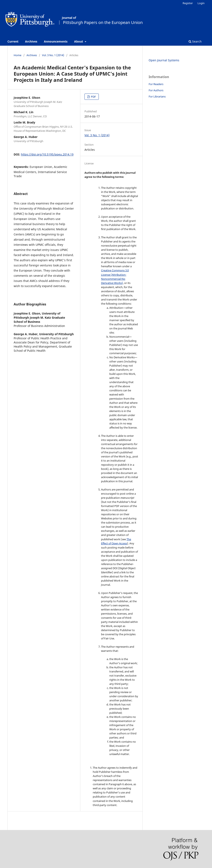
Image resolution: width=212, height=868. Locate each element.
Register (188, 3)
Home (17, 55)
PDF (93, 97)
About (79, 41)
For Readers (156, 84)
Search (195, 41)
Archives (31, 41)
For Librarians (157, 96)
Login (201, 3)
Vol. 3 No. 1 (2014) (53, 55)
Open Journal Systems (164, 60)
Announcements (56, 41)
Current (13, 41)
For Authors (156, 90)
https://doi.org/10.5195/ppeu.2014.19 (47, 154)
